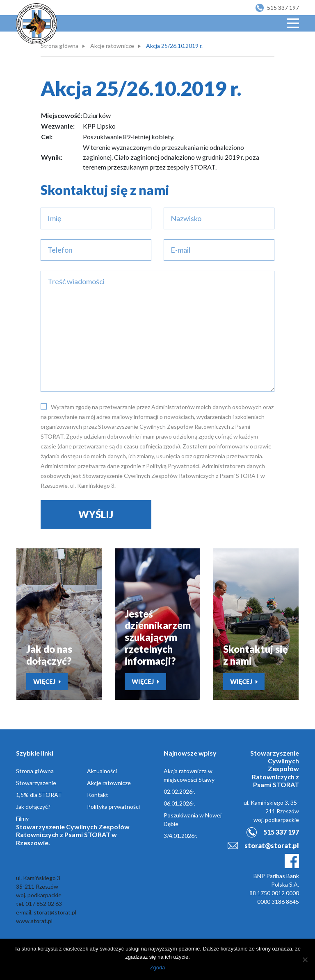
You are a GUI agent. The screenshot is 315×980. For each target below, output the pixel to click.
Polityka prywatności (113, 807)
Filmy (22, 818)
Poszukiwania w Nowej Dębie (193, 819)
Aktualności (102, 771)
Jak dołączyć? (33, 807)
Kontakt (98, 795)
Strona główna (59, 46)
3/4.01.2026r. (180, 836)
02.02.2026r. (179, 791)
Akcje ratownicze (112, 46)
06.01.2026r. (179, 803)
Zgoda (158, 968)
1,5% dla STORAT (39, 795)
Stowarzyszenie (36, 783)
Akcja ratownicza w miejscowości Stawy (189, 775)
